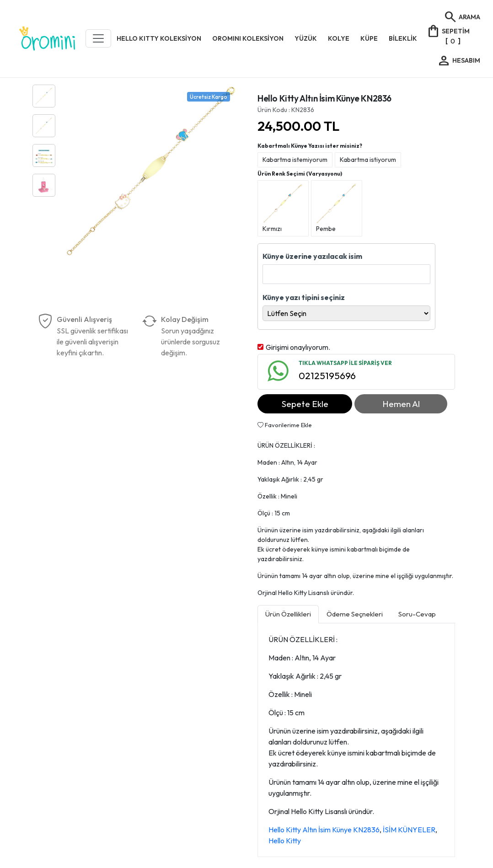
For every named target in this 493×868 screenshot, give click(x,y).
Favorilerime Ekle (285, 425)
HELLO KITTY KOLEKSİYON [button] (159, 38)
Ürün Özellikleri (288, 614)
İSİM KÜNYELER (409, 830)
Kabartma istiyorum (368, 160)
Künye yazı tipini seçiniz (304, 297)
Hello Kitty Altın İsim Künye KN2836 (324, 830)
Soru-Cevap (417, 614)
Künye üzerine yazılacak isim (312, 256)
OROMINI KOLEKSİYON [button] (248, 38)
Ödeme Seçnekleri (355, 614)
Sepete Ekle (305, 404)
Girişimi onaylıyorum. (298, 347)
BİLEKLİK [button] (403, 38)
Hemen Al (401, 404)
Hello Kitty (285, 841)
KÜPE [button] (369, 38)
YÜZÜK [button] (306, 38)
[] (448, 35)
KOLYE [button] (339, 38)
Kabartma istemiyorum (295, 160)
